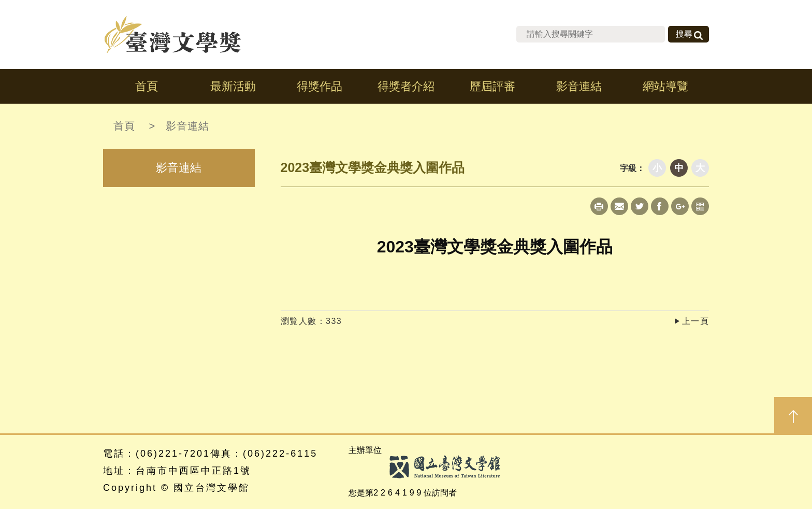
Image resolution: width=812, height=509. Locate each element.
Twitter (640, 206)
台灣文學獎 (173, 34)
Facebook (660, 206)
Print (599, 206)
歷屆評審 (492, 86)
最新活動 (233, 86)
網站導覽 (665, 86)
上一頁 (696, 321)
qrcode (700, 206)
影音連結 (579, 86)
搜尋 (684, 34)
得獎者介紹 (406, 86)
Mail (619, 206)
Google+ (680, 206)
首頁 (147, 86)
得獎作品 (320, 86)
